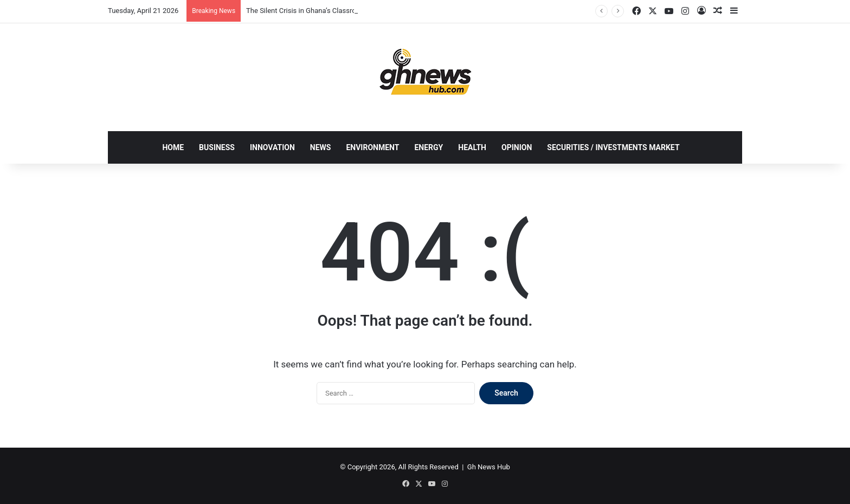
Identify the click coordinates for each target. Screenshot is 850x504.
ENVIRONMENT (372, 147)
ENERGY (429, 147)
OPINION (517, 147)
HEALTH (472, 147)
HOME (173, 147)
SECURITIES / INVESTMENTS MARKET (613, 147)
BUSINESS (217, 147)
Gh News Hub (489, 467)
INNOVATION (272, 147)
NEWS (321, 147)
